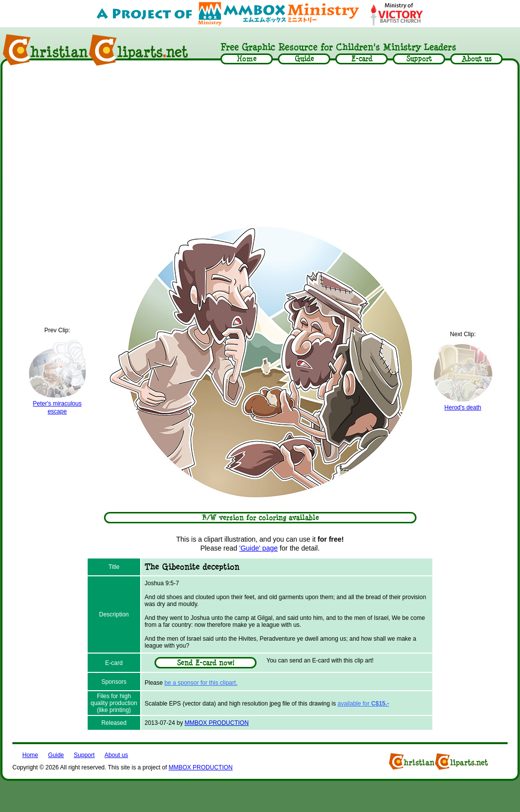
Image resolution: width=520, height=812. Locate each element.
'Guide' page (259, 548)
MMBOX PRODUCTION (217, 723)
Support (84, 755)
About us (116, 755)
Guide (56, 755)
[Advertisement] (260, 145)
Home (30, 755)
